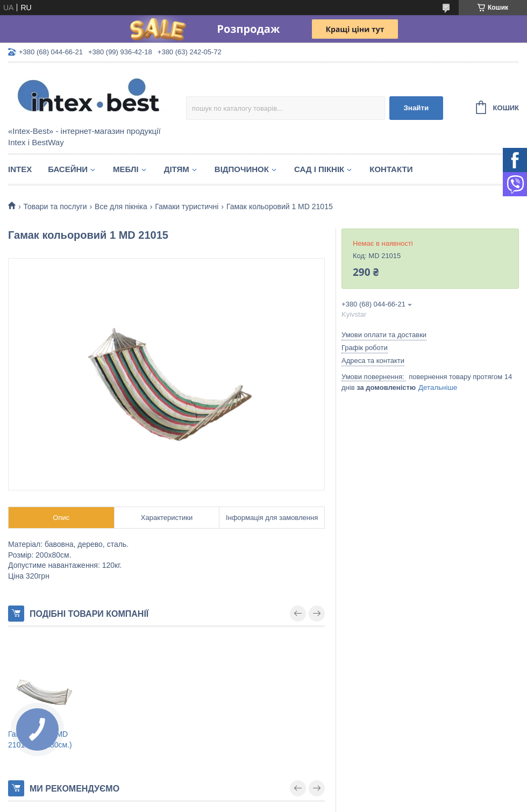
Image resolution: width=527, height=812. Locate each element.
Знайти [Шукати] (416, 108)
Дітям (177, 169)
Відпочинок (242, 169)
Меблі (126, 169)
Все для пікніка (121, 206)
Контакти (391, 169)
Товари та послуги (55, 206)
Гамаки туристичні (187, 206)
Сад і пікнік (319, 169)
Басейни (68, 169)
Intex (20, 169)
